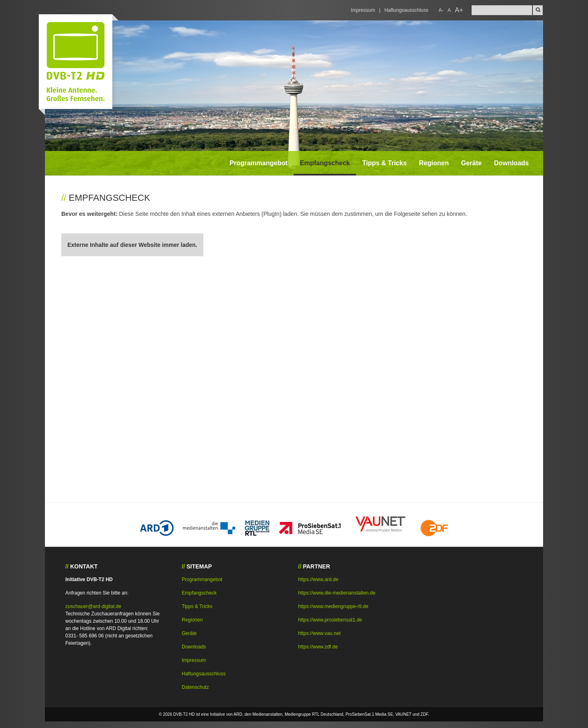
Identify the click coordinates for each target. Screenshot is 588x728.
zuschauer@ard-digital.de (93, 606)
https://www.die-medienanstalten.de (337, 593)
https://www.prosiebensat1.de (330, 620)
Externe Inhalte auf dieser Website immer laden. (132, 245)
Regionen (434, 163)
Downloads (511, 163)
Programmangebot (258, 163)
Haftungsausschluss (406, 10)
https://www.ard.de (318, 579)
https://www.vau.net (319, 633)
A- (441, 10)
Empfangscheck (325, 163)
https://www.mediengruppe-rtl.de (333, 606)
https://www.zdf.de (318, 647)
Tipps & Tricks (384, 163)
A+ (459, 10)
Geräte (471, 163)
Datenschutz (195, 687)
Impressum (363, 10)
